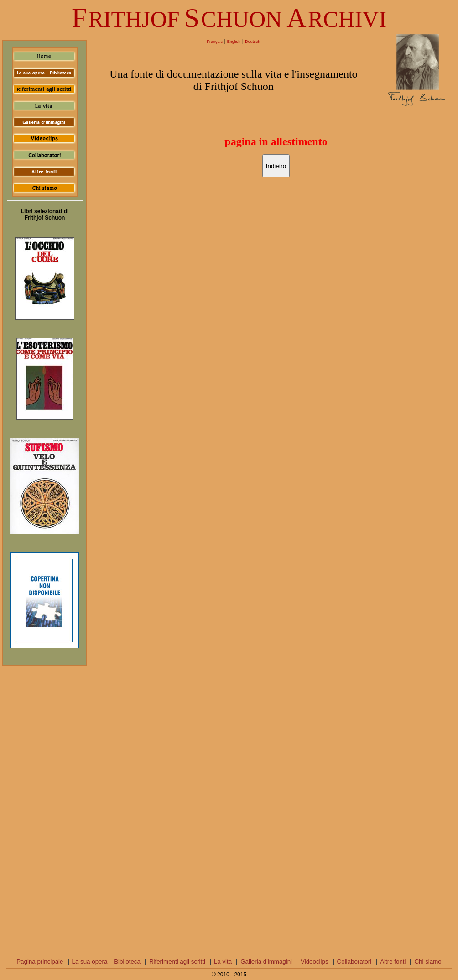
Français (215, 42)
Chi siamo (428, 962)
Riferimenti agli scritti (177, 962)
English (234, 42)
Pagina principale (40, 962)
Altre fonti (393, 962)
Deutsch (252, 42)
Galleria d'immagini (266, 962)
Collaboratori (354, 962)
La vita (223, 962)
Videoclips (315, 962)
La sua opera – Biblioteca (106, 962)
